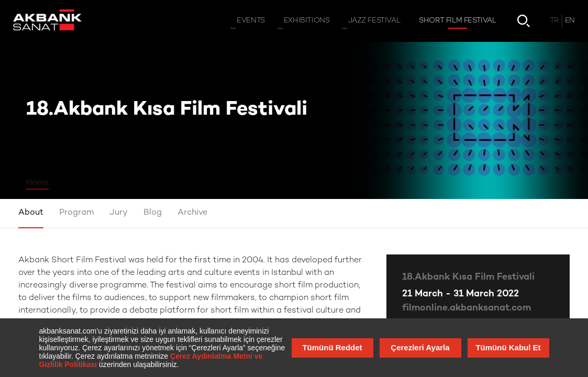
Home (37, 183)
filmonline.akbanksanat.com (467, 308)
